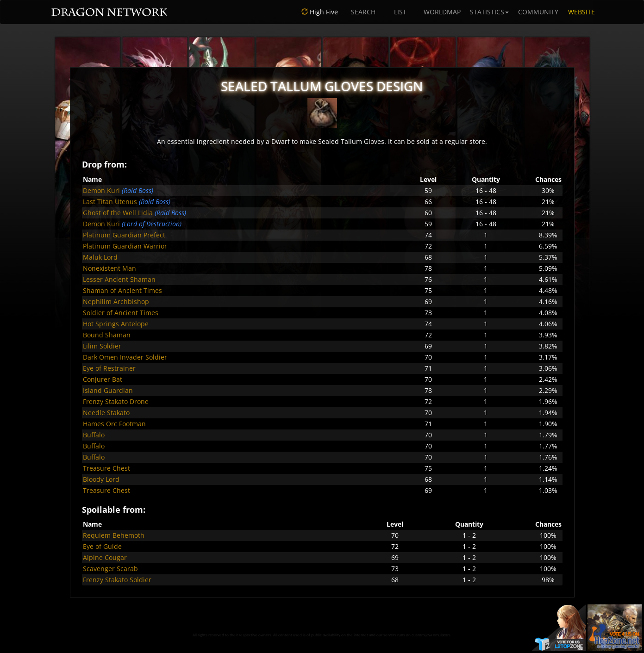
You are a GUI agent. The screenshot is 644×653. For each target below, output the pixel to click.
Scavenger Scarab (110, 569)
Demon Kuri (101, 190)
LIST (400, 12)
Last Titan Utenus (110, 202)
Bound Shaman (107, 335)
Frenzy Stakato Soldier (117, 580)
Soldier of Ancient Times (121, 313)
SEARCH (363, 12)
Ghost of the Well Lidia (118, 213)
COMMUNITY (538, 12)
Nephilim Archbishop (116, 302)
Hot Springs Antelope (116, 324)
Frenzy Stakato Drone (116, 401)
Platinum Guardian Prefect (124, 235)
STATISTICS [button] (489, 12)
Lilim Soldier (102, 346)
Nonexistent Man (109, 268)
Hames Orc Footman (114, 424)
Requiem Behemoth (114, 535)
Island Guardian (108, 390)
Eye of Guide (102, 546)
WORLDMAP (442, 12)
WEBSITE (581, 12)
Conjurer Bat (103, 379)
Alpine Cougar (105, 557)
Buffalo (94, 435)
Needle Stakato (106, 413)
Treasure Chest (106, 468)
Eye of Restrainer (109, 368)
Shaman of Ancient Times (122, 290)
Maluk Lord (100, 257)
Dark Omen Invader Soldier (125, 357)
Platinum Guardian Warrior (125, 246)
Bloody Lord (101, 479)
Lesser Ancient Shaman (119, 279)
